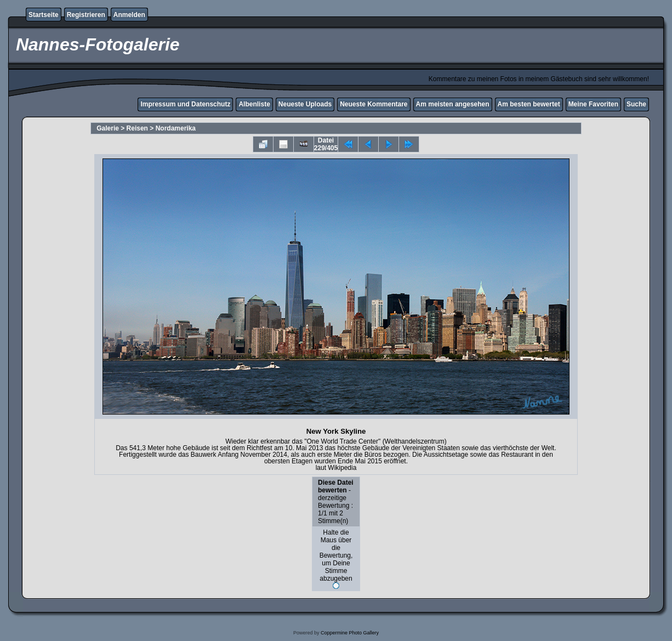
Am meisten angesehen (453, 104)
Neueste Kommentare (374, 104)
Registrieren (86, 15)
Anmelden (129, 15)
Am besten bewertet (529, 104)
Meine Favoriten (593, 104)
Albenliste (254, 104)
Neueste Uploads (305, 104)
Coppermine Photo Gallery (350, 633)
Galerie (108, 128)
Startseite (44, 15)
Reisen (137, 128)
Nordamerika (176, 128)
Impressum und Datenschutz (185, 104)
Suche (636, 104)
